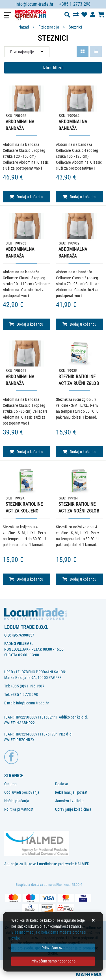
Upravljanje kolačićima (73, 809)
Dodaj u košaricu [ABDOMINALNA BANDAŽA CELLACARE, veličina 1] (26, 452)
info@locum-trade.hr (35, 4)
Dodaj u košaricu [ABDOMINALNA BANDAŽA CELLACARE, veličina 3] (26, 324)
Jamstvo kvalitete (69, 801)
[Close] (53, 948)
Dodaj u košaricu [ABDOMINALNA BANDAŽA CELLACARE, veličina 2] (79, 324)
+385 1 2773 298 (75, 4)
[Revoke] (53, 961)
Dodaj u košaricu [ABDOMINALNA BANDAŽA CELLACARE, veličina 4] (79, 197)
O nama (10, 784)
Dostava (62, 784)
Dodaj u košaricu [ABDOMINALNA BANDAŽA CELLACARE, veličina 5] (26, 197)
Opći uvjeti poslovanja (22, 792)
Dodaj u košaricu (79, 452)
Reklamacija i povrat (71, 792)
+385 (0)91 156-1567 (28, 686)
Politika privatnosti (19, 809)
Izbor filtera (53, 68)
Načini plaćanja (17, 801)
